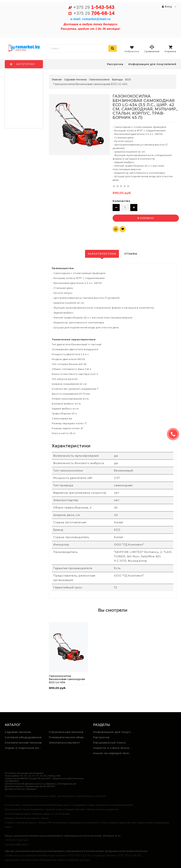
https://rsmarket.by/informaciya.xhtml (137, 809)
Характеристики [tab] (102, 254)
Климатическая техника (23, 743)
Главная (57, 80)
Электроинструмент (64, 743)
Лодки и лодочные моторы (24, 748)
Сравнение (152, 49)
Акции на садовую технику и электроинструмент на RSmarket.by (114, 753)
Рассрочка (115, 64)
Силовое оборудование (23, 737)
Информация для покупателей (152, 64)
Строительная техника (66, 732)
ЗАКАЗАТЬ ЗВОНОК (174, 434)
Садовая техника (18, 732)
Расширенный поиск (110, 743)
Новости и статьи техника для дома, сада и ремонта (114, 748)
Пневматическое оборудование (68, 737)
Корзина (170, 49)
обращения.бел (103, 860)
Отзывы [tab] (131, 254)
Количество (121, 201)
